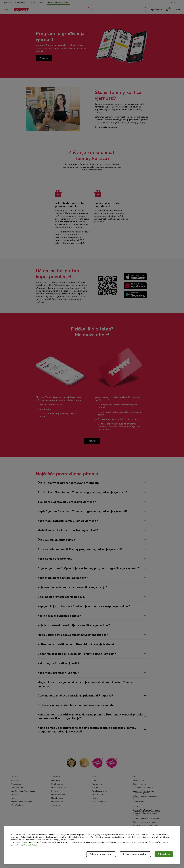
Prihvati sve (164, 854)
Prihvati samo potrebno (135, 854)
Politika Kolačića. (30, 845)
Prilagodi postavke (101, 854)
